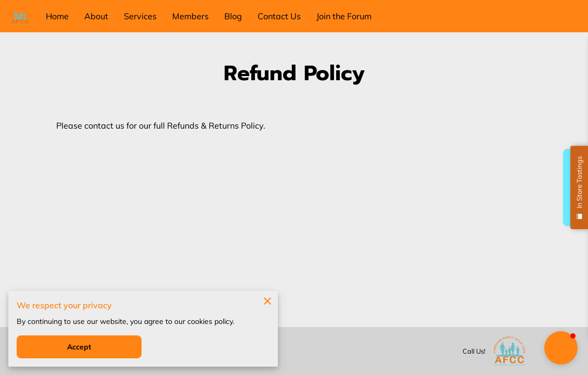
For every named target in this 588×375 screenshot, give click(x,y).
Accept (79, 347)
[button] (561, 348)
